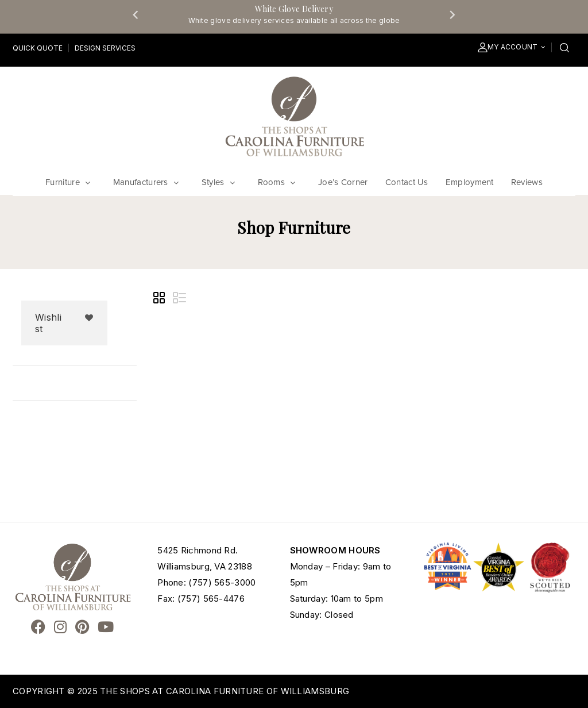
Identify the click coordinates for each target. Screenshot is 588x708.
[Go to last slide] (136, 14)
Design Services (105, 48)
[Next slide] (452, 14)
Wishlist (48, 323)
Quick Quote (38, 48)
